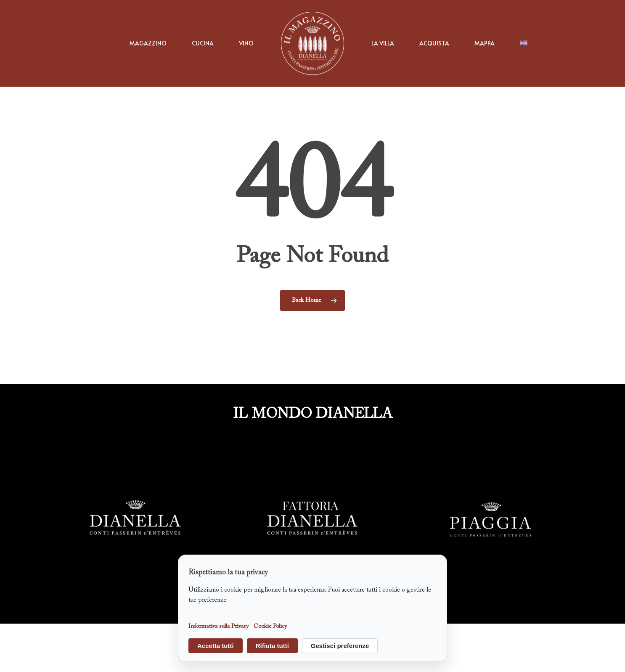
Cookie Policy (270, 627)
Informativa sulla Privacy (218, 627)
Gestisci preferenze (340, 646)
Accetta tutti (216, 646)
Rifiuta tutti (272, 646)
